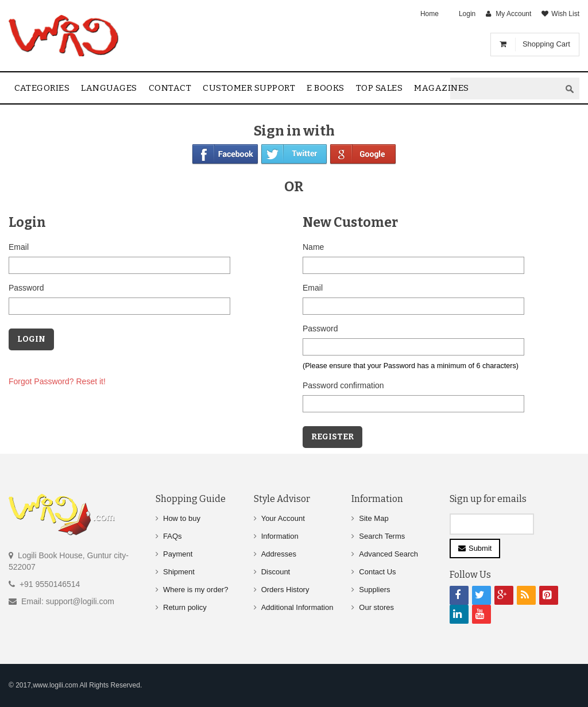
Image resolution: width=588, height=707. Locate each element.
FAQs (173, 536)
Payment (178, 554)
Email (19, 247)
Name (313, 247)
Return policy (185, 607)
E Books (326, 88)
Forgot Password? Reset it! (57, 381)
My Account (513, 14)
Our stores (376, 607)
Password (26, 288)
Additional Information (297, 607)
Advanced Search (388, 554)
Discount (276, 572)
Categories (42, 88)
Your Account (283, 518)
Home (430, 14)
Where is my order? (196, 590)
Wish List (565, 14)
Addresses (279, 554)
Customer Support (249, 88)
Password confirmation (343, 385)
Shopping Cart (546, 44)
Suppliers (374, 590)
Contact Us (377, 572)
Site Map (374, 518)
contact (170, 88)
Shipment (179, 572)
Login (467, 14)
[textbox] (505, 89)
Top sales (380, 88)
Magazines (442, 88)
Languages (109, 88)
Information (280, 536)
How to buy (182, 518)
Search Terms (382, 536)
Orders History (285, 590)
